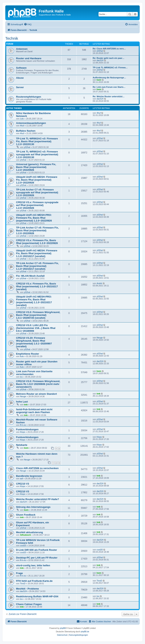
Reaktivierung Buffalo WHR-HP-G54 (37, 596)
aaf (21, 479)
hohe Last (22, 402)
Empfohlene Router (28, 354)
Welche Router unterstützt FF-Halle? (38, 499)
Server (20, 87)
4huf (99, 113)
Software (21, 68)
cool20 (23, 545)
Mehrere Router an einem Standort (36, 394)
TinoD (23, 583)
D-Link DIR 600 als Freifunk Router (37, 550)
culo (22, 119)
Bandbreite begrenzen (29, 476)
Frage (19, 573)
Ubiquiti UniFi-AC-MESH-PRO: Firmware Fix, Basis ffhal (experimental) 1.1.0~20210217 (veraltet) (34, 301)
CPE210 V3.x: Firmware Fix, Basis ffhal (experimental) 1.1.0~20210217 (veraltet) (37, 286)
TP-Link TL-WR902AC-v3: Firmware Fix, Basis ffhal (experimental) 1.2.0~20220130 (37, 141)
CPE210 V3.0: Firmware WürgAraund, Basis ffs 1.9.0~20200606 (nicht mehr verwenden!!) (38, 384)
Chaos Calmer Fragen (29, 604)
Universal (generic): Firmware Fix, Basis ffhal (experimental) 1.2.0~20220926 (36, 167)
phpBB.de (85, 632)
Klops (23, 432)
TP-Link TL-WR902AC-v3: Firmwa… (110, 68)
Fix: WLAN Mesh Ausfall (30, 276)
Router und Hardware (29, 58)
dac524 (100, 60)
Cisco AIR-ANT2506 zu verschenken (37, 468)
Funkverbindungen (27, 429)
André (99, 283)
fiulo (22, 356)
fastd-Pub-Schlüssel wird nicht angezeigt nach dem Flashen (34, 411)
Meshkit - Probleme (27, 589)
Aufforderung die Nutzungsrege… (109, 78)
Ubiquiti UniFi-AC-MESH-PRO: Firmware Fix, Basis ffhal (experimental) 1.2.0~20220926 (34, 218)
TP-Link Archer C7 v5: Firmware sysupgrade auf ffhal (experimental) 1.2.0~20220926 (37, 192)
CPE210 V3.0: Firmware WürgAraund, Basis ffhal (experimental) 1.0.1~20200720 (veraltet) (38, 315)
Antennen (22, 49)
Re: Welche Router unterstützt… (109, 96)
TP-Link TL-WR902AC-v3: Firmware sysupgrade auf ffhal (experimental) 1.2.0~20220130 (37, 154)
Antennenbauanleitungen (31, 123)
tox (21, 377)
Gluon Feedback (26, 515)
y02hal (100, 51)
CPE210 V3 (23, 484)
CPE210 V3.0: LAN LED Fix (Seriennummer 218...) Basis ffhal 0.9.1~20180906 (36, 328)
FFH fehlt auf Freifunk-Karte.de (34, 581)
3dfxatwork (25, 535)
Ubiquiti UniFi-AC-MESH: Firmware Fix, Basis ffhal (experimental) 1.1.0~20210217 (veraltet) (37, 253)
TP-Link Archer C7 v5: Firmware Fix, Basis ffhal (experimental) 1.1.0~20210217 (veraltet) (37, 266)
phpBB (63, 628)
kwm (99, 80)
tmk (99, 394)
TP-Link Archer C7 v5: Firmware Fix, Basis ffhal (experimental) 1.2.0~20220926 (37, 230)
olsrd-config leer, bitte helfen (33, 565)
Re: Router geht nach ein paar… (108, 58)
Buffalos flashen (26, 131)
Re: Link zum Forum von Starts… (109, 87)
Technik (12, 38)
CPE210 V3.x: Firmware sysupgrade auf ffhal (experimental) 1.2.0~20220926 (37, 205)
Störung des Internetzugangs (33, 507)
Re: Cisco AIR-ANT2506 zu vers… (109, 49)
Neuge (100, 338)
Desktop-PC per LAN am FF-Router (37, 558)
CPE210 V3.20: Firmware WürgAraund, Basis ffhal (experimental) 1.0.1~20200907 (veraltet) (34, 342)
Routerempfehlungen (29, 97)
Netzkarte (22, 445)
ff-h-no (23, 425)
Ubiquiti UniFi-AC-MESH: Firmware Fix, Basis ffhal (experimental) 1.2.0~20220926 (37, 180)
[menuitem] (28, 24)
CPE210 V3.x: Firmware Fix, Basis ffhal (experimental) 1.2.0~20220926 (37, 242)
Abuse (20, 78)
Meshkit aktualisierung (29, 532)
